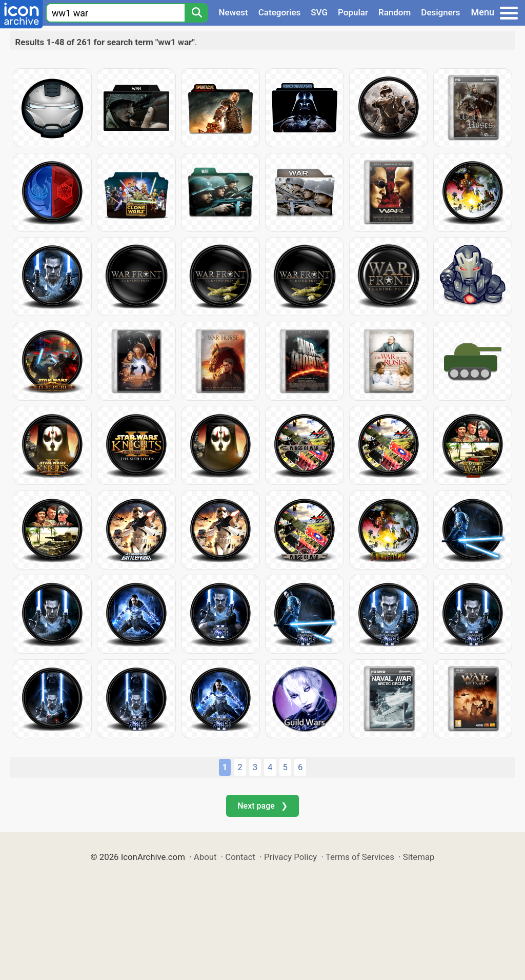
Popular (353, 12)
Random (395, 12)
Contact (240, 857)
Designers (440, 12)
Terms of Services (360, 857)
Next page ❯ (262, 806)
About (205, 857)
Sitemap (419, 857)
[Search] (196, 13)
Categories (280, 12)
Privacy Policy (290, 857)
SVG (319, 12)
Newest (233, 12)
